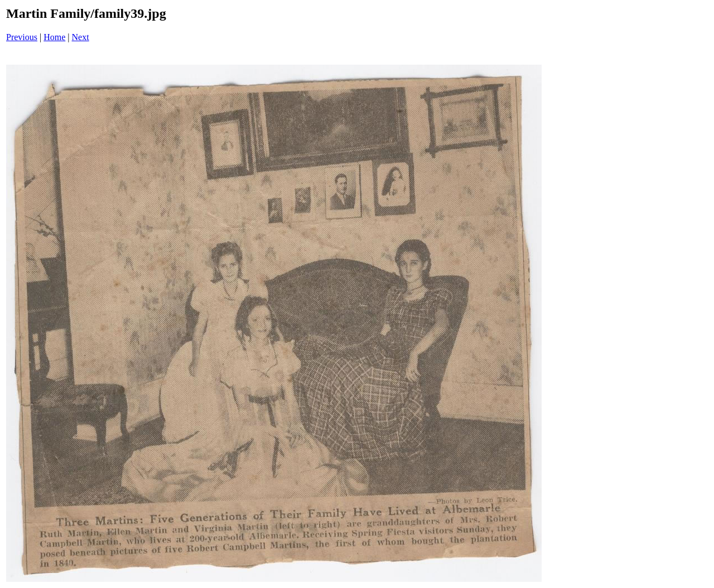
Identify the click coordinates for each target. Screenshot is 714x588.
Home (54, 37)
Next (81, 37)
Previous (22, 37)
